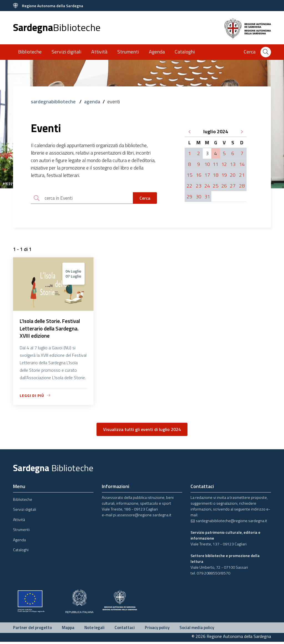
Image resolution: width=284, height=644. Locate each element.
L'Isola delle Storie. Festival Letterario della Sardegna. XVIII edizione (53, 330)
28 (242, 186)
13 (233, 164)
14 (242, 164)
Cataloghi (185, 52)
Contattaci (125, 629)
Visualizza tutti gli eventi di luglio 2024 (142, 431)
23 (199, 186)
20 (233, 175)
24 (207, 186)
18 (215, 175)
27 (233, 186)
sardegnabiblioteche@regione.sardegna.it (229, 523)
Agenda (157, 52)
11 (215, 164)
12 (224, 164)
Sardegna (57, 27)
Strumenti (128, 52)
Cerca (145, 198)
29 (189, 197)
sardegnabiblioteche (54, 102)
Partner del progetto (32, 629)
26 (224, 186)
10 (207, 164)
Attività (99, 52)
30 (199, 197)
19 (224, 175)
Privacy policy (157, 629)
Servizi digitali (66, 52)
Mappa (68, 629)
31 (207, 197)
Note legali (94, 629)
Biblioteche (30, 52)
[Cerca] (266, 52)
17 (207, 175)
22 (189, 186)
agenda (92, 102)
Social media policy (197, 629)
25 (215, 186)
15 (189, 175)
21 (242, 175)
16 (199, 175)
